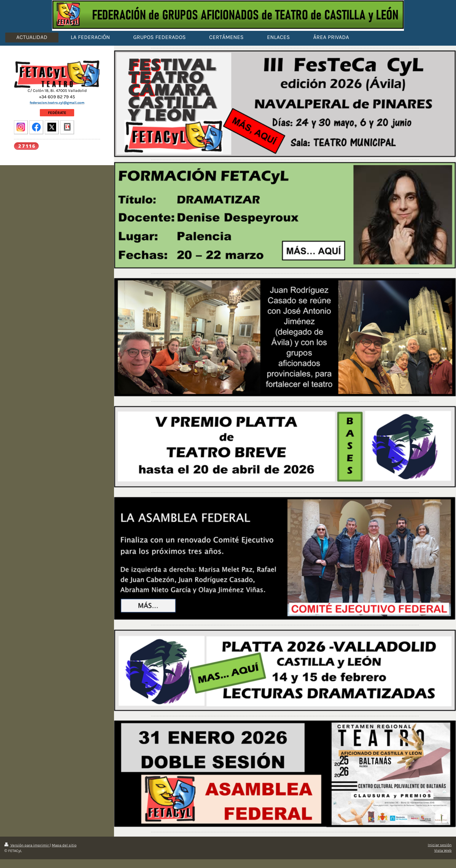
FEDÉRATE (57, 113)
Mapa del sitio (64, 845)
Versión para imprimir (27, 845)
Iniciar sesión (440, 845)
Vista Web (443, 850)
